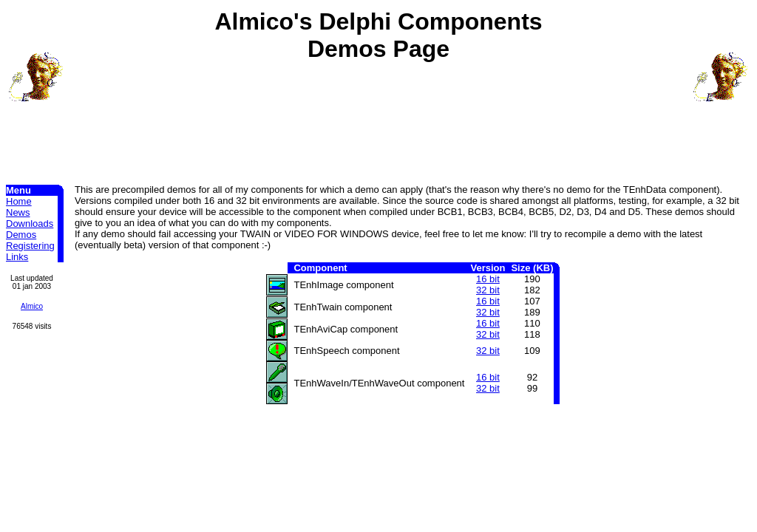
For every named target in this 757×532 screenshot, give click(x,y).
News (18, 212)
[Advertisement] (378, 112)
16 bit (488, 279)
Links (17, 257)
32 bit (488, 290)
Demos (21, 235)
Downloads (30, 224)
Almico (32, 306)
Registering (30, 246)
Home (19, 201)
